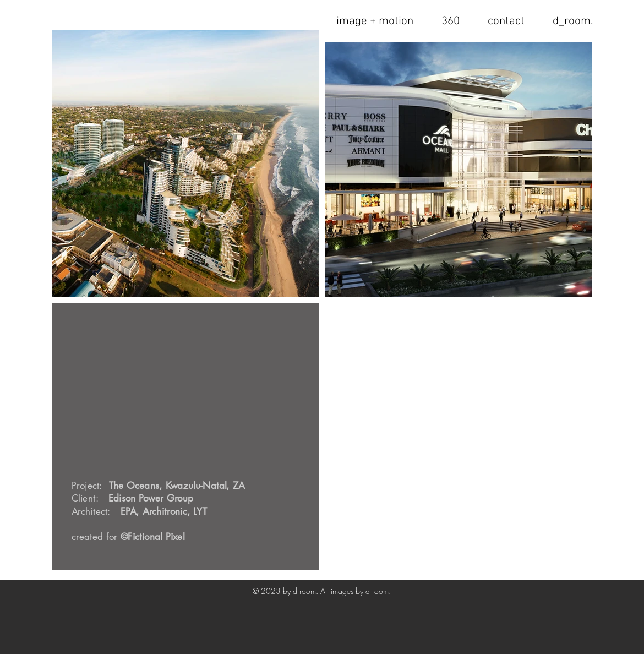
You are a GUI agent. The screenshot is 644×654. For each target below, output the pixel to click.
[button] (506, 21)
